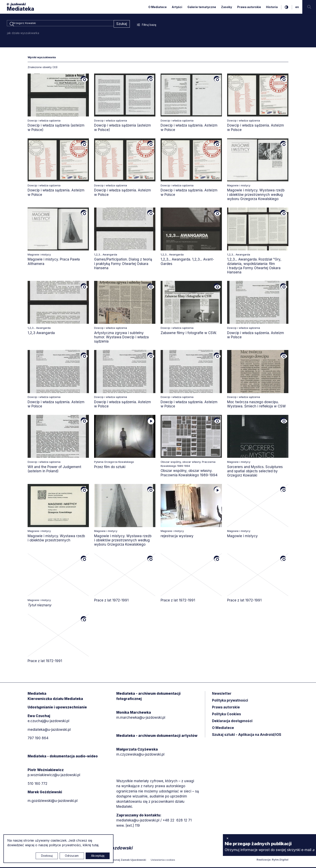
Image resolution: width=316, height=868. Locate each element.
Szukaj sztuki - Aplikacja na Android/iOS (247, 735)
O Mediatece (157, 7)
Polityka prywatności (230, 701)
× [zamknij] (227, 838)
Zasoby (227, 7)
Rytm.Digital (280, 860)
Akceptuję (98, 856)
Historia (272, 7)
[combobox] (60, 24)
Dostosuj (47, 856)
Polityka (227, 715)
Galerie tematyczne (202, 7)
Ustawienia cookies (163, 861)
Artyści (177, 7)
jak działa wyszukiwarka (23, 34)
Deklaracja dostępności (232, 722)
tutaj (95, 845)
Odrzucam (72, 856)
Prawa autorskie (249, 7)
